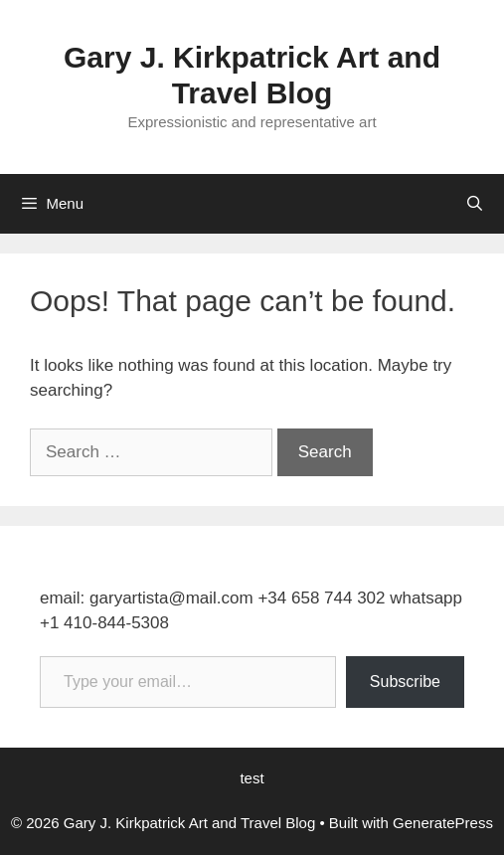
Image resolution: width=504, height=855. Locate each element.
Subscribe (405, 682)
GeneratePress (443, 823)
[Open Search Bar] (475, 204)
